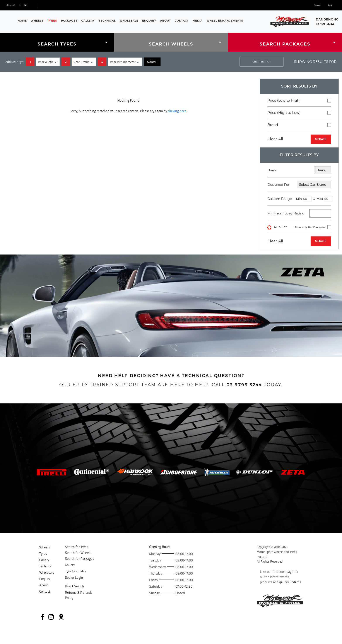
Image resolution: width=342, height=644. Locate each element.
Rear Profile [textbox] (81, 62)
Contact (182, 21)
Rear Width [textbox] (45, 62)
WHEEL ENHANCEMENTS (225, 21)
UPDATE (321, 139)
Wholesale (129, 21)
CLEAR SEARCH (262, 62)
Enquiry (149, 21)
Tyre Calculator (76, 571)
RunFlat (299, 227)
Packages (69, 21)
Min (299, 199)
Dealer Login (74, 578)
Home (22, 21)
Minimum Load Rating (286, 213)
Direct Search (74, 586)
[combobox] (48, 62)
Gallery (88, 21)
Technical (107, 21)
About (165, 21)
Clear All (275, 139)
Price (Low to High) (299, 100)
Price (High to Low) (299, 112)
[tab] (57, 42)
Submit (152, 62)
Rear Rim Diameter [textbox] (123, 62)
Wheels (37, 21)
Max (320, 199)
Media (198, 21)
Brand (299, 125)
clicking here (177, 111)
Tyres (52, 21)
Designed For (299, 185)
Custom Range (299, 199)
